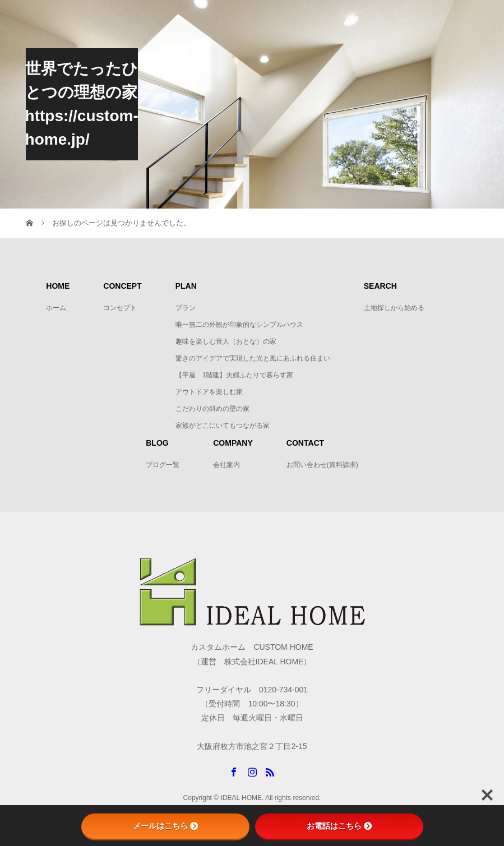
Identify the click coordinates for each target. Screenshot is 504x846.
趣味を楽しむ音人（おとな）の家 (226, 341)
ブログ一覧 (163, 465)
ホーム (56, 308)
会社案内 (226, 465)
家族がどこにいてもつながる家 (223, 426)
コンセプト (120, 308)
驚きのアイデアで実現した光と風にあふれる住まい (253, 358)
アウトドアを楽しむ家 (209, 392)
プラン (186, 308)
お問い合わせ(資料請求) (322, 465)
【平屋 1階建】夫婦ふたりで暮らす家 (238, 375)
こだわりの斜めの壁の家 (212, 409)
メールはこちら (165, 826)
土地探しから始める (394, 308)
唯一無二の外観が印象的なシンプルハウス (239, 325)
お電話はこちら (339, 826)
